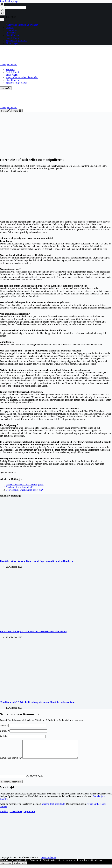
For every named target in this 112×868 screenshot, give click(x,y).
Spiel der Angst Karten (16, 83)
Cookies (4, 815)
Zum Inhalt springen (10, 1)
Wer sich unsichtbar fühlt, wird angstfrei (25, 485)
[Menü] (17, 111)
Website (4, 736)
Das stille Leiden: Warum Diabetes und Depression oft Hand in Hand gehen (38, 561)
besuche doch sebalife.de (53, 807)
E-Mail (4, 731)
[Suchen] (6, 88)
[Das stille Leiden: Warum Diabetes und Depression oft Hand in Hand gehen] (56, 555)
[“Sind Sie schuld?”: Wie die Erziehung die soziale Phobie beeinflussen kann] (56, 696)
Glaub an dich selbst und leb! (19, 487)
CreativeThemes (48, 861)
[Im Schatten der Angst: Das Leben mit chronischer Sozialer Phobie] (56, 626)
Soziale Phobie (13, 72)
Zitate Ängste (12, 75)
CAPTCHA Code (35, 780)
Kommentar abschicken (11, 785)
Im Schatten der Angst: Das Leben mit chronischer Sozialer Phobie (33, 632)
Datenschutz (16, 815)
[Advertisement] (56, 134)
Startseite (10, 70)
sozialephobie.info (9, 65)
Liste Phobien (12, 80)
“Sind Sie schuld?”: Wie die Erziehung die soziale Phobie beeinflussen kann (38, 702)
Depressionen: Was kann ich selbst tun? (24, 490)
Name (4, 725)
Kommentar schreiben (11, 761)
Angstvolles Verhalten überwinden (22, 77)
